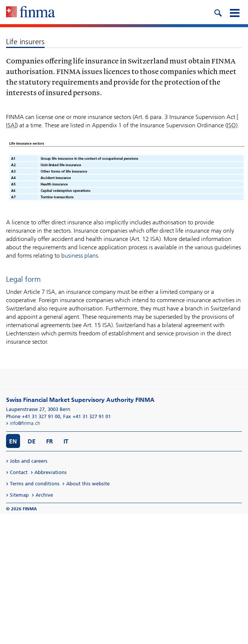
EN (13, 441)
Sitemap (19, 495)
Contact (19, 472)
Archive (44, 495)
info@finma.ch (25, 423)
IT (66, 441)
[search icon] (218, 12)
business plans (80, 256)
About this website (88, 484)
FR (50, 441)
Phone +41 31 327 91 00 (33, 416)
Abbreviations (50, 472)
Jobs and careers (29, 461)
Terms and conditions (35, 484)
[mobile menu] (234, 12)
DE (32, 441)
